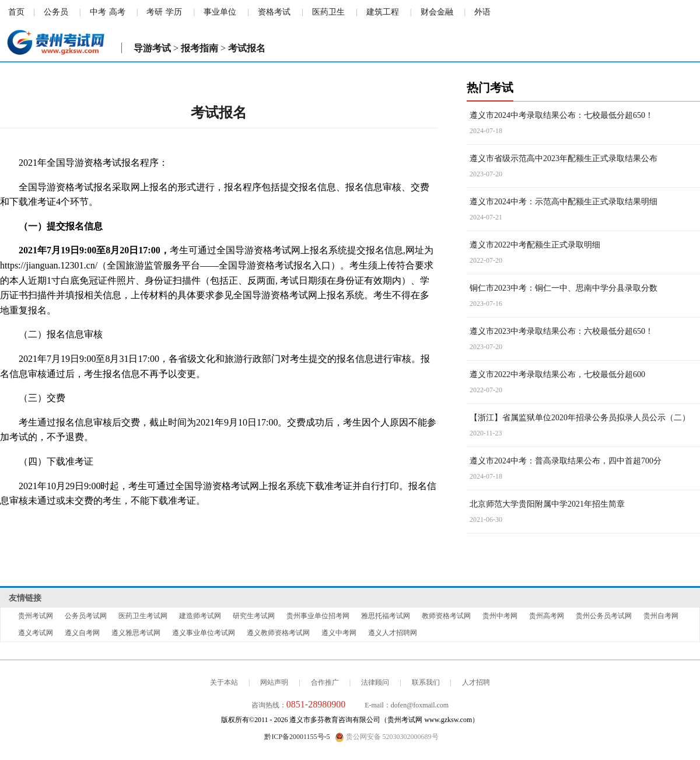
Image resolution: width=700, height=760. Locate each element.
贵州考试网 (36, 616)
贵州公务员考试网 (604, 616)
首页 (16, 12)
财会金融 (437, 12)
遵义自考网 (82, 633)
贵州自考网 (661, 616)
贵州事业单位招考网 (318, 616)
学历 (174, 12)
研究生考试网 (254, 616)
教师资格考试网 (446, 616)
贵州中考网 (500, 616)
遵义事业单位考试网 (204, 633)
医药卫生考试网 (143, 616)
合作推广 (325, 682)
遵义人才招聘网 (393, 633)
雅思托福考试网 (386, 616)
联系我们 (426, 682)
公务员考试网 (86, 616)
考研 (155, 12)
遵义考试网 (36, 633)
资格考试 (274, 12)
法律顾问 (375, 682)
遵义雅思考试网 (136, 633)
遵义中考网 (339, 633)
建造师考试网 (200, 616)
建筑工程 (383, 12)
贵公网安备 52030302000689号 (387, 737)
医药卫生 (328, 12)
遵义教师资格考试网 (278, 633)
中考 (98, 12)
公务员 (56, 12)
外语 (482, 12)
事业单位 (220, 12)
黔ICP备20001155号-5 (297, 737)
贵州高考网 (547, 616)
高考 (117, 12)
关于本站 (224, 682)
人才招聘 (476, 682)
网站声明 (274, 682)
